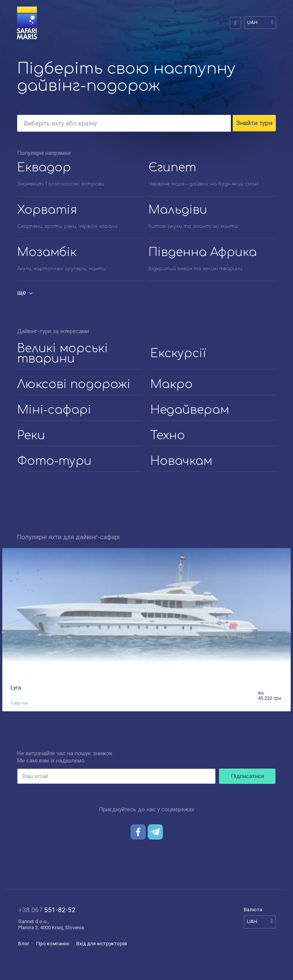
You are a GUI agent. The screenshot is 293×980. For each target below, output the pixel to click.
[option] (146, 632)
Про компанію (53, 944)
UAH (252, 22)
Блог (24, 944)
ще (22, 293)
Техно (168, 436)
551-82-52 (47, 910)
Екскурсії (178, 354)
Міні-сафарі (54, 410)
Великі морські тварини (63, 354)
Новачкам (181, 462)
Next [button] (289, 632)
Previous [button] (4, 632)
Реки (31, 436)
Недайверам (190, 410)
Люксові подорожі (74, 385)
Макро (171, 385)
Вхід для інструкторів (102, 944)
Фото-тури (54, 462)
